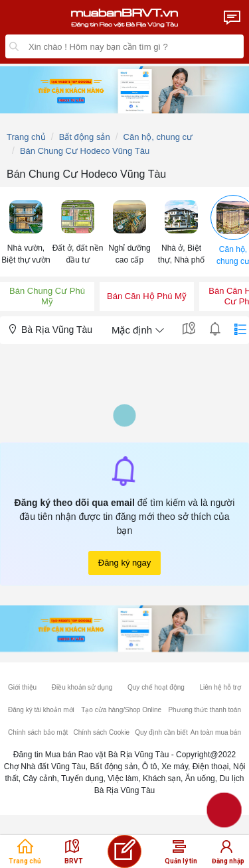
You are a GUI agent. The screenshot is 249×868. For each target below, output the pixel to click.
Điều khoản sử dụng (82, 687)
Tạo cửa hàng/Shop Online (121, 710)
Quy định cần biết (161, 732)
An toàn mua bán (216, 732)
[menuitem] (26, 232)
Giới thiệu (22, 687)
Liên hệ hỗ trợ (220, 687)
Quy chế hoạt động (156, 687)
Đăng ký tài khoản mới (41, 710)
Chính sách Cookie (102, 732)
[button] (26, 231)
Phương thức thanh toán (205, 710)
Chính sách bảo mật (38, 732)
